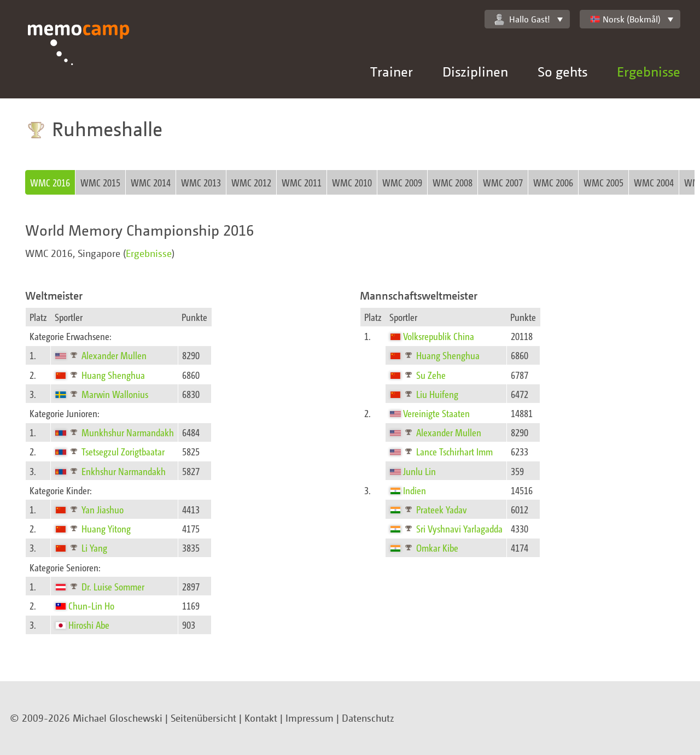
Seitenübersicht (203, 718)
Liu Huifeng (437, 394)
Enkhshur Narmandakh (124, 471)
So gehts (562, 71)
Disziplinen (475, 71)
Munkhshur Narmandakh (128, 432)
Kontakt (261, 718)
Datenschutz (368, 718)
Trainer (392, 71)
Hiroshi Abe (89, 625)
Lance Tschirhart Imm (454, 451)
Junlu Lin (419, 471)
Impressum (310, 718)
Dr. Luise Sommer (113, 586)
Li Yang (94, 548)
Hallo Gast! (522, 19)
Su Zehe (431, 375)
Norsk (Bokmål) (625, 19)
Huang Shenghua (113, 375)
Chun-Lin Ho (91, 605)
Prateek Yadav (442, 509)
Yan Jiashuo (103, 509)
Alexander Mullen (114, 355)
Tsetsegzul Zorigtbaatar (123, 451)
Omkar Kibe (437, 548)
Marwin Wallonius (115, 394)
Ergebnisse (649, 71)
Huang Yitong (106, 528)
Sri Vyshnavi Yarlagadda (459, 528)
